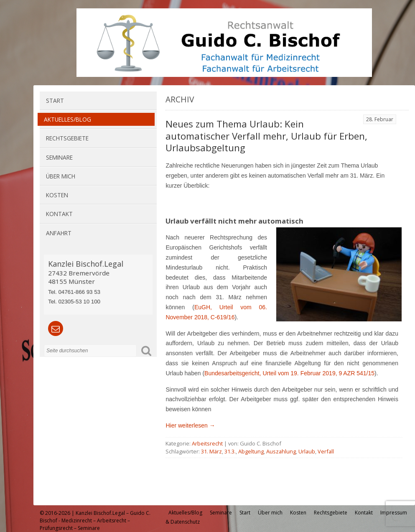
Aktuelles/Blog (67, 119)
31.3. (230, 451)
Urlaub (307, 451)
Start (55, 101)
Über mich (61, 176)
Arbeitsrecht (207, 443)
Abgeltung (251, 451)
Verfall (326, 451)
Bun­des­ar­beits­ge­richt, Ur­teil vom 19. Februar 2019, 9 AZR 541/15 (289, 373)
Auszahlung (281, 451)
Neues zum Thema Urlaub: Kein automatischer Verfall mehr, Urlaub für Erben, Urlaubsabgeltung (266, 136)
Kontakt (59, 214)
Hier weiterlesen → (190, 425)
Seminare (59, 157)
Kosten (57, 195)
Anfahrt (59, 233)
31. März (211, 451)
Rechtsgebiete (67, 138)
